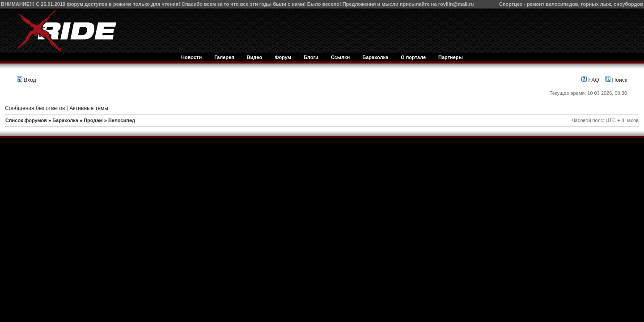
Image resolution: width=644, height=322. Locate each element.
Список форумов (26, 120)
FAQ (590, 80)
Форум (283, 57)
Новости (191, 57)
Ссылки (341, 57)
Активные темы (89, 108)
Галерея (224, 57)
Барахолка (375, 57)
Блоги (311, 57)
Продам (93, 120)
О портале (413, 57)
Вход (27, 80)
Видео (255, 57)
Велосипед (122, 120)
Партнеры (451, 57)
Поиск (616, 80)
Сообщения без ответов (35, 108)
